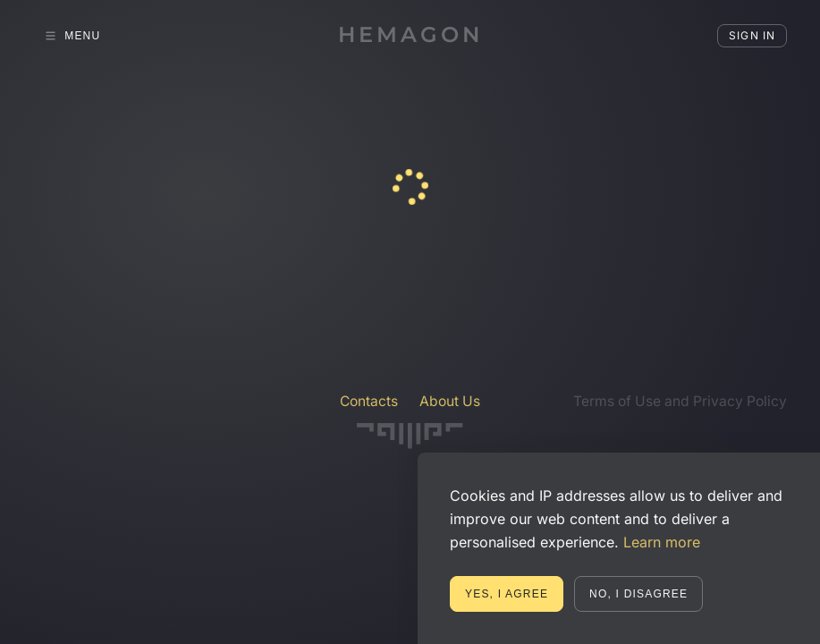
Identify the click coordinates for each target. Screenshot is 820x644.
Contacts (369, 401)
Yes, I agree (507, 594)
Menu (72, 36)
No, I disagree (638, 594)
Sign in (752, 35)
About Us (450, 401)
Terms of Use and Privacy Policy (680, 401)
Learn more (662, 542)
